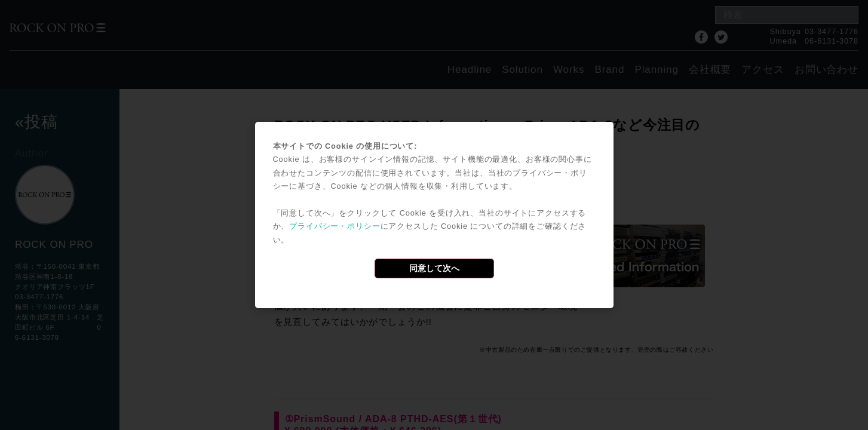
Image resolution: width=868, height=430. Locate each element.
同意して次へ (434, 268)
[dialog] (434, 215)
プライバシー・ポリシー (335, 226)
